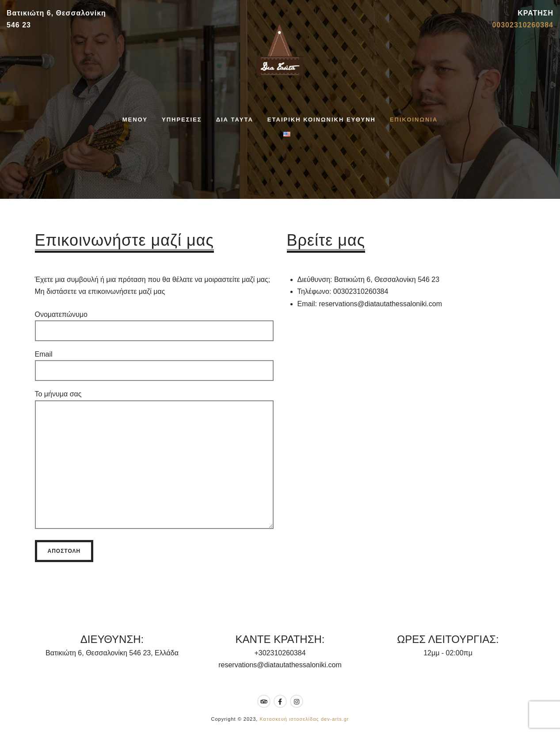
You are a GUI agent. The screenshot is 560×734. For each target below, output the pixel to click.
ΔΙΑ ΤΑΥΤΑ (235, 120)
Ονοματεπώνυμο (154, 323)
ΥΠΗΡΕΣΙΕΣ (182, 120)
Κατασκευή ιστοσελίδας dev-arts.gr (304, 719)
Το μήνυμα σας (154, 464)
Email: (307, 304)
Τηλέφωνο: (314, 291)
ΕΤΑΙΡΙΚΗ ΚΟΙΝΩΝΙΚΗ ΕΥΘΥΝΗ (322, 120)
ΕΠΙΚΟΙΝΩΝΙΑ (414, 120)
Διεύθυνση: (315, 280)
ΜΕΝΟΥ (135, 120)
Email (154, 362)
